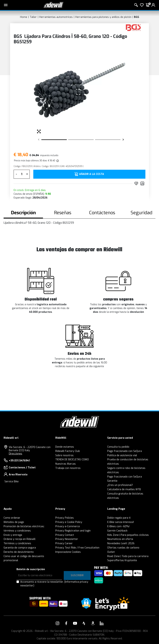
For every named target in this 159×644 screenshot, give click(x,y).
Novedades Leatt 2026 (121, 543)
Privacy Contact (65, 535)
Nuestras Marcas (66, 464)
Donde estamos (65, 447)
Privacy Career (64, 543)
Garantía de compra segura (20, 548)
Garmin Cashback (117, 531)
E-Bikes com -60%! (118, 526)
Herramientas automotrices (56, 17)
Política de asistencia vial (122, 455)
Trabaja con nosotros (68, 468)
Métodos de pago (14, 522)
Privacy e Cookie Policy (69, 522)
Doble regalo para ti (119, 518)
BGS (137, 17)
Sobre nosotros (64, 455)
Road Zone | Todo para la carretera (128, 556)
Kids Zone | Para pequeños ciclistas (128, 535)
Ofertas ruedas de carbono (123, 548)
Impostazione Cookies (68, 552)
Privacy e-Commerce (68, 526)
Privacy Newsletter (67, 539)
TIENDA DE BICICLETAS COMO (72, 460)
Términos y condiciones (17, 543)
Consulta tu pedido (118, 447)
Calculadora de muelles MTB (124, 489)
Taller (33, 17)
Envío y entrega (13, 535)
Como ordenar (12, 518)
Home (24, 17)
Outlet (111, 552)
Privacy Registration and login (73, 531)
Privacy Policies (65, 518)
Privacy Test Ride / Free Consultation (77, 548)
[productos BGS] (133, 27)
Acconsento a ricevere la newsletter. (54, 584)
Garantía (112, 481)
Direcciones (15, 454)
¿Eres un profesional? (120, 485)
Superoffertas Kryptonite (122, 560)
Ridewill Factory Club (68, 451)
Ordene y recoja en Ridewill (20, 539)
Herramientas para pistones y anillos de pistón (103, 17)
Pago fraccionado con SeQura (125, 451)
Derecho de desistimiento (19, 552)
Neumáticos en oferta (120, 539)
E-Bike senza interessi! (121, 522)
